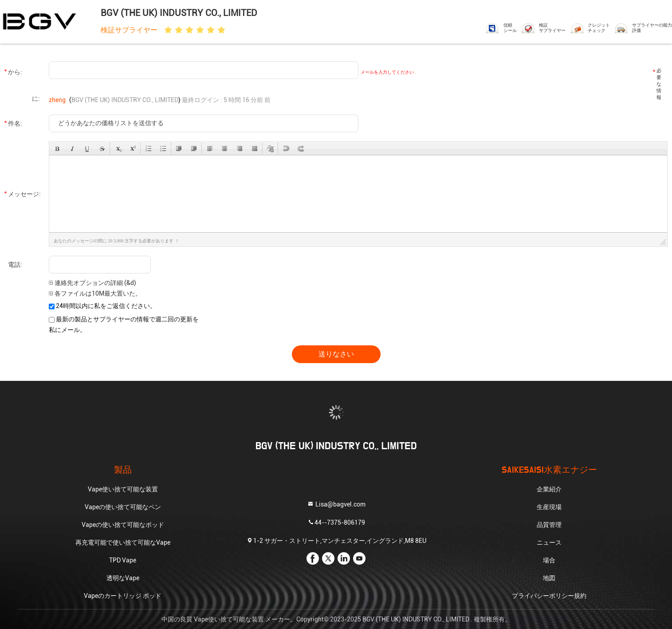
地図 (549, 578)
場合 (549, 560)
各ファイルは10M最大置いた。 (95, 293)
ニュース (549, 542)
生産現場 (549, 507)
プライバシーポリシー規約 (549, 596)
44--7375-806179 (336, 522)
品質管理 (549, 525)
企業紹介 (549, 489)
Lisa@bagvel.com (336, 504)
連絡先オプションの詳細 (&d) (92, 283)
